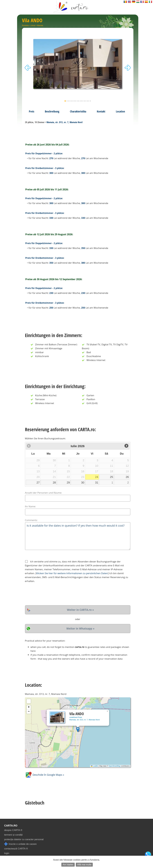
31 (97, 483)
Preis (32, 111)
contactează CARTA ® (16, 849)
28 (54, 483)
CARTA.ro (11, 826)
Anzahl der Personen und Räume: (44, 493)
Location (120, 111)
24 (97, 477)
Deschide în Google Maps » (45, 775)
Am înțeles (68, 865)
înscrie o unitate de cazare (20, 844)
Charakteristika (78, 111)
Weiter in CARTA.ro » (80, 610)
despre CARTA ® (13, 830)
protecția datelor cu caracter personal (24, 839)
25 (112, 477)
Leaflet (94, 766)
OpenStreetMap (115, 766)
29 (68, 483)
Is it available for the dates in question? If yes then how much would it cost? (78, 536)
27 (38, 483)
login (7, 853)
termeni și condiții (13, 835)
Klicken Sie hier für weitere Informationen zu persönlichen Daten (72, 573)
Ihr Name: (30, 506)
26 (127, 477)
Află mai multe (84, 865)
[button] (78, 729)
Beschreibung (52, 111)
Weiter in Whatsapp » (80, 628)
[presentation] (46, 594)
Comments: (31, 520)
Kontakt (101, 111)
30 (83, 483)
